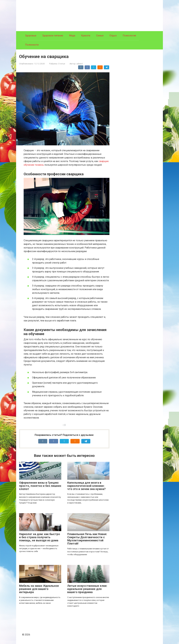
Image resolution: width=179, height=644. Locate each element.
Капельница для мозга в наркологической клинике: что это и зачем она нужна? (86, 486)
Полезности (32, 45)
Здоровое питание (53, 36)
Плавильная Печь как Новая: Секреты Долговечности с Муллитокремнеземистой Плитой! (87, 539)
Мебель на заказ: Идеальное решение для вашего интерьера (39, 589)
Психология (129, 36)
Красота (86, 36)
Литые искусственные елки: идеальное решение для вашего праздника (87, 589)
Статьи (62, 64)
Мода (72, 36)
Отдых (113, 36)
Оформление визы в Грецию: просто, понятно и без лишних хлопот (40, 486)
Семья (100, 36)
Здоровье (31, 36)
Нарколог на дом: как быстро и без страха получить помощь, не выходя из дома (40, 537)
